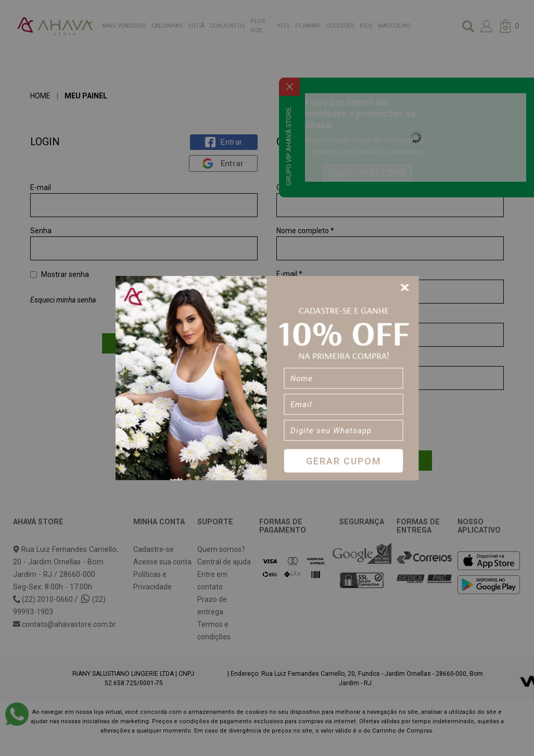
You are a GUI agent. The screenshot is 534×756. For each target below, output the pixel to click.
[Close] (406, 288)
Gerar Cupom (344, 461)
